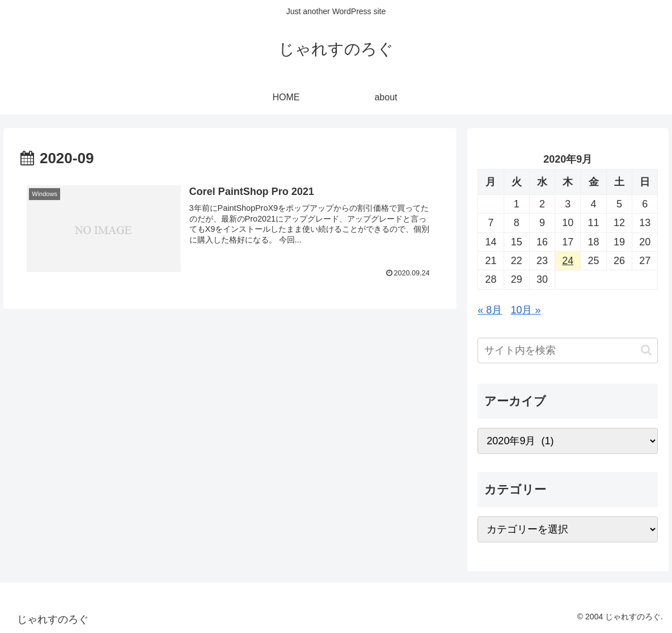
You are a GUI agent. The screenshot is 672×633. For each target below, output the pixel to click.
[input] (568, 351)
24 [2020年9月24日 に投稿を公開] (568, 261)
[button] (646, 350)
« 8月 (490, 310)
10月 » (525, 310)
